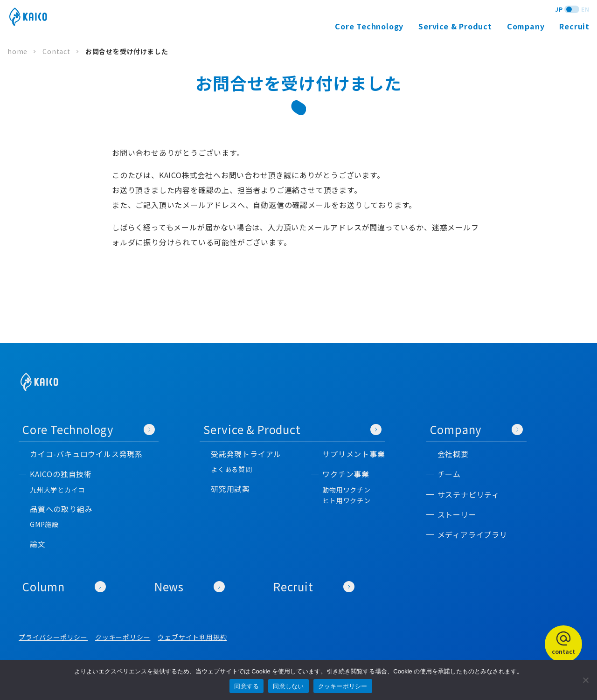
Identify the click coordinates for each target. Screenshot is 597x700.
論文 (38, 544)
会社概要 (453, 454)
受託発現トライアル (246, 454)
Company (477, 429)
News (190, 586)
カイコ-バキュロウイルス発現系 (86, 454)
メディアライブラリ (472, 535)
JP (559, 9)
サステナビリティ (469, 495)
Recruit (574, 26)
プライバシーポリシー (53, 637)
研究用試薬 (230, 489)
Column (64, 586)
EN (585, 9)
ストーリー (457, 515)
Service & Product (292, 429)
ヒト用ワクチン (347, 501)
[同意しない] (585, 680)
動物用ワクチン (347, 490)
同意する (246, 686)
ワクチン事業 (346, 474)
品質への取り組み (61, 509)
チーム (449, 474)
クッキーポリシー (123, 637)
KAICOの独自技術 (61, 474)
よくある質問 (232, 469)
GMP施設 (44, 524)
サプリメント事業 (354, 454)
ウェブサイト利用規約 (192, 637)
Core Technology (89, 429)
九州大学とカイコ (57, 490)
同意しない (288, 686)
